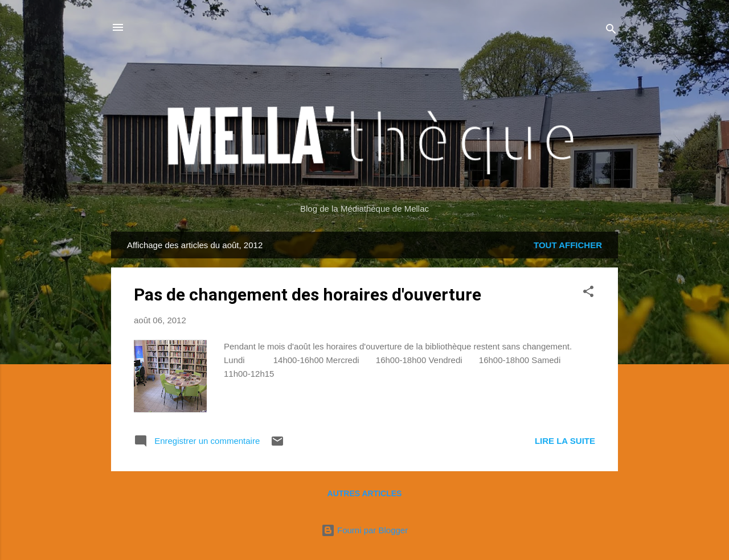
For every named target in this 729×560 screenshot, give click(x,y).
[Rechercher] (611, 31)
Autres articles (365, 493)
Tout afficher (568, 245)
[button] (588, 293)
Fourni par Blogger (364, 530)
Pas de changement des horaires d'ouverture (308, 295)
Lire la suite (565, 441)
